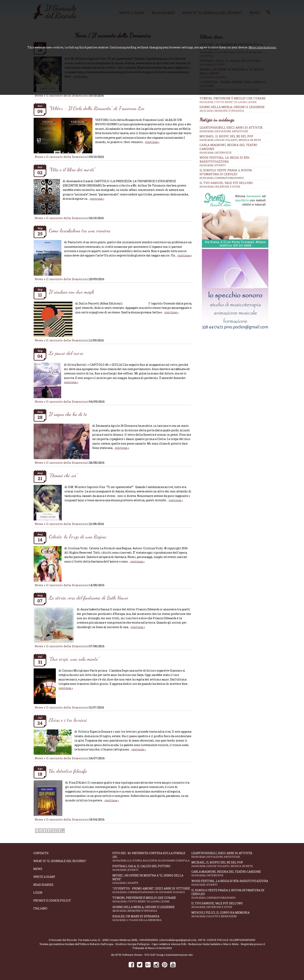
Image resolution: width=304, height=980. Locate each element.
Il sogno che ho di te (68, 414)
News (39, 95)
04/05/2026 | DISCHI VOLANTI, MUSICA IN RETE (230, 140)
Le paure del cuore (66, 353)
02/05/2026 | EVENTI (213, 165)
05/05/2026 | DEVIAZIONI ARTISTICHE (224, 131)
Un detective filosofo (68, 771)
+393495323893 (148, 940)
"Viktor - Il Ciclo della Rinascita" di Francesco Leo (97, 108)
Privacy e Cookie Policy (52, 900)
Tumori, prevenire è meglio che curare (235, 100)
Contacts (41, 853)
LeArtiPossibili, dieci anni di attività (231, 127)
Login (38, 893)
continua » (152, 142)
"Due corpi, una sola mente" (74, 659)
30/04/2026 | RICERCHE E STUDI (220, 187)
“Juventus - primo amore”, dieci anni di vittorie (152, 890)
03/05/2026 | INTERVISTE (216, 153)
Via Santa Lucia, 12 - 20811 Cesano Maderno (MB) (108, 940)
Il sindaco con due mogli (72, 292)
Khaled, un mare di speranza (152, 918)
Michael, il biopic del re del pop (226, 136)
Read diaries (43, 885)
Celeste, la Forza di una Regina (78, 537)
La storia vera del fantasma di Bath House (89, 598)
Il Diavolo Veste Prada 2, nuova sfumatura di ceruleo (226, 172)
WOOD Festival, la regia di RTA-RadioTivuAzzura (225, 159)
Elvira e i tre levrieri (68, 720)
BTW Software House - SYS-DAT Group (139, 955)
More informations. (263, 47)
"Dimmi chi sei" (63, 475)
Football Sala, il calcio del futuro (152, 868)
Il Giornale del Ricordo (63, 940)
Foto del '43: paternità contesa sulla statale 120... (152, 857)
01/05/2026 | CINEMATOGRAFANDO (222, 178)
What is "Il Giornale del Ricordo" (60, 861)
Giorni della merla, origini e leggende (235, 109)
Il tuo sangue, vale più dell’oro (226, 183)
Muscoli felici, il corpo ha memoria (231, 914)
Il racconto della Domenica (67, 95)
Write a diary (44, 877)
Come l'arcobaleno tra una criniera (80, 230)
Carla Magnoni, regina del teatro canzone (231, 873)
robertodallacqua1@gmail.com (178, 940)
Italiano (40, 908)
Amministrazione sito (179, 955)
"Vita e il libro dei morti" (72, 169)
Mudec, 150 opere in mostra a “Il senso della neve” (152, 879)
